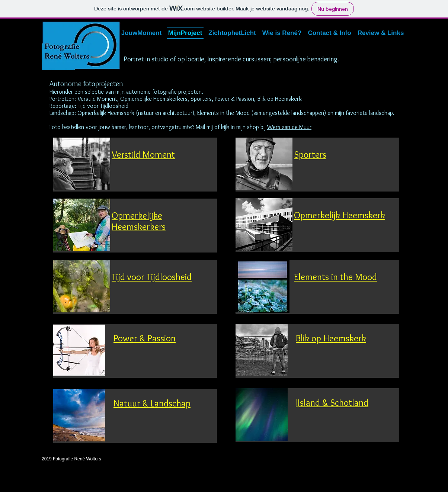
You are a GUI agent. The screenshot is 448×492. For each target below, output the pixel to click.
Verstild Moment (143, 154)
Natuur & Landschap (152, 403)
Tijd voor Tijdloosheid (152, 277)
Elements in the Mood (335, 277)
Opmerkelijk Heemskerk (340, 215)
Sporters (310, 154)
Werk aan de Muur (289, 127)
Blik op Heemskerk (331, 338)
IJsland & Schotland (332, 402)
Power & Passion (145, 338)
